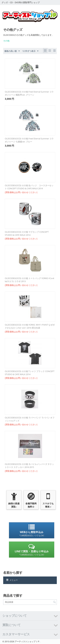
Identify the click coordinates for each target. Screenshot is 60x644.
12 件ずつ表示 (30, 51)
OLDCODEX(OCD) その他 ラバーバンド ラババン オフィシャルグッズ (30, 419)
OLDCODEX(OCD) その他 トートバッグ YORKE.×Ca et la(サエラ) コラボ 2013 (30, 280)
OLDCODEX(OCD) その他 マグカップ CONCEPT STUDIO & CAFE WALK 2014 (27, 233)
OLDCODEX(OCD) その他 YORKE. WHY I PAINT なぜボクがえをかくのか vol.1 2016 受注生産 (30, 326)
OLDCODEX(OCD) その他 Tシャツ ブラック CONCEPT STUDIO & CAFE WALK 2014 (30, 373)
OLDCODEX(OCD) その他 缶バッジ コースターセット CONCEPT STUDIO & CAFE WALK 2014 (29, 187)
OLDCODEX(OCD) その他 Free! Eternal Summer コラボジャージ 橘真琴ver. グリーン (29, 93)
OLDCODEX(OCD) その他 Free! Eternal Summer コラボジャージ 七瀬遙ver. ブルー (29, 140)
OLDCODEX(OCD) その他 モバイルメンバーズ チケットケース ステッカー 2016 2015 (29, 466)
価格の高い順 (12, 51)
